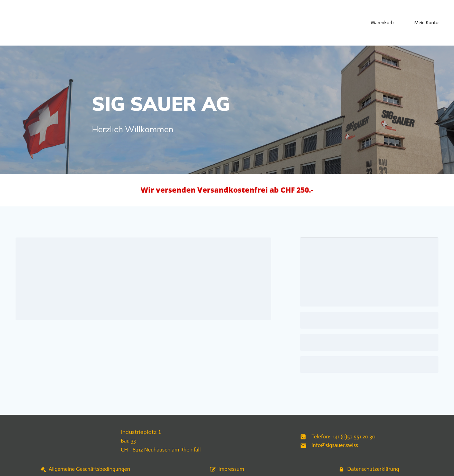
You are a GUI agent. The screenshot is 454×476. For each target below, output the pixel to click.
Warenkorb (382, 23)
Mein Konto (426, 23)
